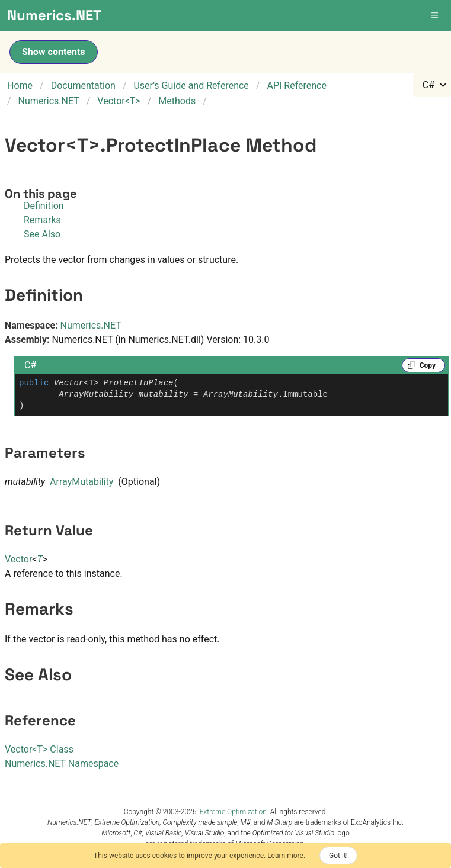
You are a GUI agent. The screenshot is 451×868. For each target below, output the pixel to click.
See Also (42, 234)
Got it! (338, 856)
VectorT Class (39, 749)
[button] (436, 15)
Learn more (285, 856)
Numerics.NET (91, 325)
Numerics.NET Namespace (62, 763)
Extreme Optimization (233, 812)
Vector (18, 559)
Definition (44, 206)
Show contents (54, 52)
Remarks (42, 220)
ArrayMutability (81, 482)
